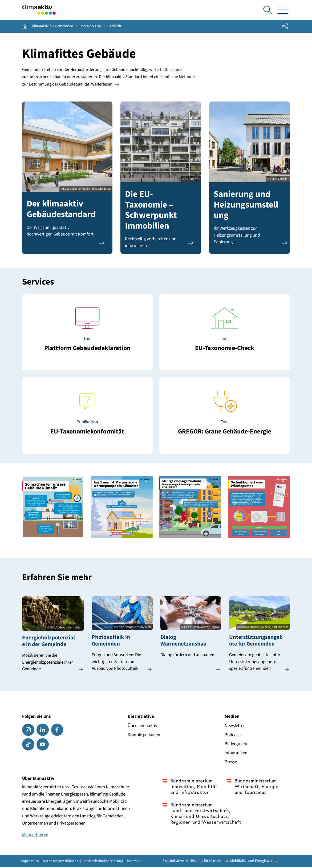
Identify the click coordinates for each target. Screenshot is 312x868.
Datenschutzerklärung (61, 862)
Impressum (30, 862)
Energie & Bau (90, 27)
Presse (231, 762)
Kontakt (133, 862)
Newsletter (235, 726)
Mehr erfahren (35, 835)
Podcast (232, 735)
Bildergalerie (236, 744)
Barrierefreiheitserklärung (103, 862)
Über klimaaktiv (142, 726)
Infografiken (236, 753)
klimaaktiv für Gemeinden (53, 27)
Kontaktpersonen (144, 735)
